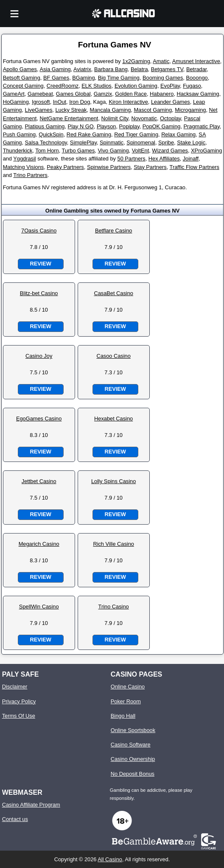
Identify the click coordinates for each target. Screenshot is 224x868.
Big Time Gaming (119, 78)
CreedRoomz (63, 86)
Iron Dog (80, 102)
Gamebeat (40, 94)
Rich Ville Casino (113, 544)
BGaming (83, 78)
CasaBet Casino (113, 293)
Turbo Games (78, 151)
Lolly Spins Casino (113, 481)
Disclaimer (15, 687)
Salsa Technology (46, 142)
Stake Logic (191, 142)
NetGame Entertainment (69, 118)
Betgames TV (167, 69)
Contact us (15, 819)
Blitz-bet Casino (39, 293)
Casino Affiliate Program (31, 805)
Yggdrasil (24, 159)
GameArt (14, 94)
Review (40, 264)
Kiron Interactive (128, 102)
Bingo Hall (123, 716)
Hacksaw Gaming (198, 94)
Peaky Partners (65, 167)
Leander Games (171, 102)
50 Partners (132, 159)
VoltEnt (141, 151)
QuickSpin (51, 134)
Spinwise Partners (109, 167)
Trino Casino (114, 607)
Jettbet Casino (39, 481)
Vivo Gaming (113, 151)
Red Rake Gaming (89, 134)
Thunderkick (18, 151)
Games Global (73, 94)
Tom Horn (47, 151)
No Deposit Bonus (133, 774)
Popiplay (129, 126)
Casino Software (131, 745)
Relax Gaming (178, 134)
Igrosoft (41, 102)
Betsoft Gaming (22, 78)
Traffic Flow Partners (195, 167)
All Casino (110, 859)
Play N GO (81, 126)
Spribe (166, 142)
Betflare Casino (114, 231)
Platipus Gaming (45, 126)
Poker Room (126, 701)
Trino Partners (30, 175)
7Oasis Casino (39, 231)
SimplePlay (83, 142)
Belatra (139, 69)
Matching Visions (24, 167)
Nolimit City (115, 118)
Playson (106, 126)
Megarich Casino (39, 544)
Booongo (197, 78)
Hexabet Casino (113, 419)
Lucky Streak (71, 110)
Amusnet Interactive (196, 61)
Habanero (162, 94)
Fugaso (192, 86)
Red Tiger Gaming (136, 134)
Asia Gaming (55, 69)
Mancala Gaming (111, 110)
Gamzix (103, 94)
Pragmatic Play (202, 126)
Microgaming (190, 110)
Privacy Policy (19, 701)
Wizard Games (170, 151)
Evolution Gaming (136, 86)
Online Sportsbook (133, 730)
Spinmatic (112, 142)
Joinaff (191, 159)
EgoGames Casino (39, 419)
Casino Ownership (133, 759)
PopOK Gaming (162, 126)
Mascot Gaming (153, 110)
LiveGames (39, 110)
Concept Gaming (23, 86)
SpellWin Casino (39, 607)
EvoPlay (170, 86)
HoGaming (16, 102)
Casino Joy (39, 356)
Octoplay (171, 118)
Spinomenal (141, 142)
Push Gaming (20, 134)
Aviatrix (82, 69)
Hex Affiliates (164, 159)
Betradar (196, 69)
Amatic (161, 61)
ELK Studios (96, 86)
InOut (60, 102)
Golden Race (131, 94)
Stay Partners (150, 167)
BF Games (56, 78)
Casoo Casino (113, 356)
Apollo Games (20, 69)
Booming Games (163, 78)
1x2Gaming (136, 61)
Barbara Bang (111, 69)
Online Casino (128, 687)
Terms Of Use (19, 716)
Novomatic (144, 118)
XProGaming (206, 151)
